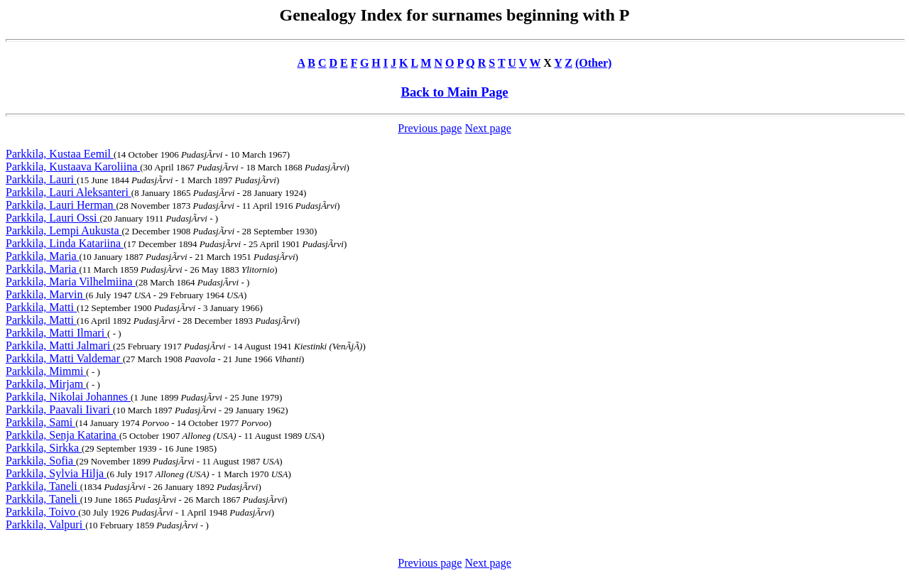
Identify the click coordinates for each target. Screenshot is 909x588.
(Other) (594, 63)
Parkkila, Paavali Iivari (59, 409)
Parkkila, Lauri (41, 179)
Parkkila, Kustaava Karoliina (73, 167)
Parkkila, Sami (40, 422)
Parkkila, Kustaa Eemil (60, 154)
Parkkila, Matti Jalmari (59, 345)
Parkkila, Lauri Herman (61, 205)
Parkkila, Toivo (42, 512)
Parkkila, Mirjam (46, 384)
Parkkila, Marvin (45, 294)
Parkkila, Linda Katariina (65, 243)
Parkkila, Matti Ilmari (56, 333)
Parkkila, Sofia (41, 461)
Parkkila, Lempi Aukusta (64, 230)
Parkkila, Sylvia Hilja (56, 473)
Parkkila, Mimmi (46, 371)
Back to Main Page (454, 92)
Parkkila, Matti (41, 307)
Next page (488, 128)
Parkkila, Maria (43, 256)
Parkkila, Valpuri (45, 524)
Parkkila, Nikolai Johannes (68, 397)
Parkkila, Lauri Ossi (53, 218)
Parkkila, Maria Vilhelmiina (71, 282)
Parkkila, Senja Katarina (62, 435)
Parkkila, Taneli (43, 486)
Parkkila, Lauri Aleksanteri (69, 192)
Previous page (430, 128)
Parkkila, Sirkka (44, 448)
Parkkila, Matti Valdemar (64, 358)
